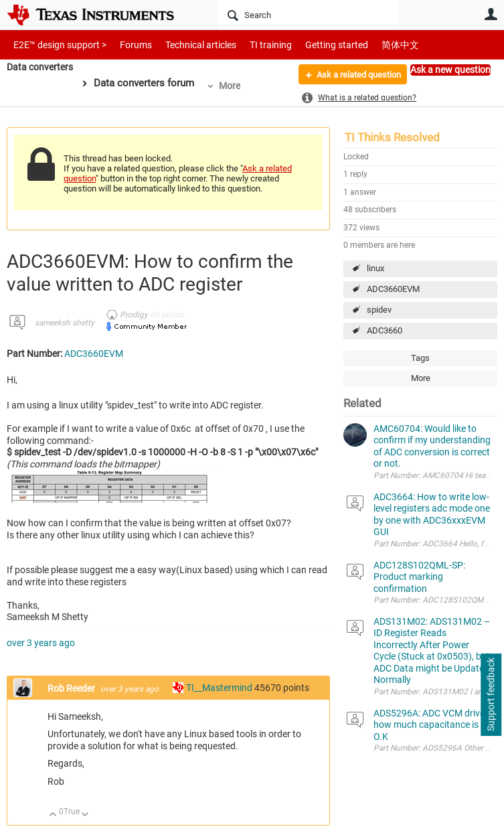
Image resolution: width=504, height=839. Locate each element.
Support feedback (491, 695)
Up (53, 815)
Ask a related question (352, 76)
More (234, 86)
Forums (125, 45)
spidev (379, 310)
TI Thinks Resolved (392, 137)
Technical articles (187, 45)
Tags (420, 358)
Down (85, 815)
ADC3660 (385, 330)
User (491, 14)
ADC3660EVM (393, 289)
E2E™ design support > (56, 45)
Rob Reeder (72, 688)
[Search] (308, 15)
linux (375, 268)
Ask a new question (450, 70)
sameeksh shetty (65, 323)
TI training (253, 45)
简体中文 (372, 45)
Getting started (313, 45)
